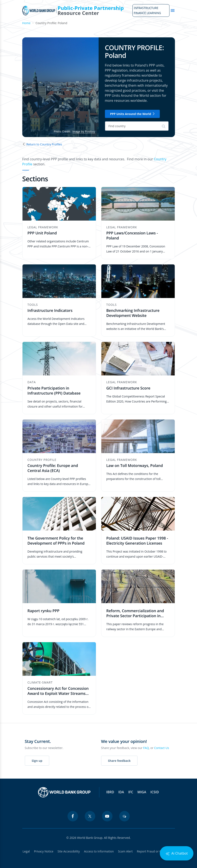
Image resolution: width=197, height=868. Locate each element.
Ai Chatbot (177, 853)
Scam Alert (125, 851)
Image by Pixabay (84, 131)
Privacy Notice (44, 851)
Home (26, 23)
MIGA (142, 792)
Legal (26, 851)
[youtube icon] (107, 816)
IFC (131, 792)
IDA (121, 792)
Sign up (37, 761)
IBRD (110, 792)
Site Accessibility (69, 851)
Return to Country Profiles (42, 144)
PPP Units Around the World (132, 114)
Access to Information (99, 851)
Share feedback (119, 761)
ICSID (155, 792)
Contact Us (162, 748)
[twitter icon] (90, 816)
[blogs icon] (124, 816)
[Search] (137, 126)
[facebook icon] (73, 816)
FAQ (146, 748)
